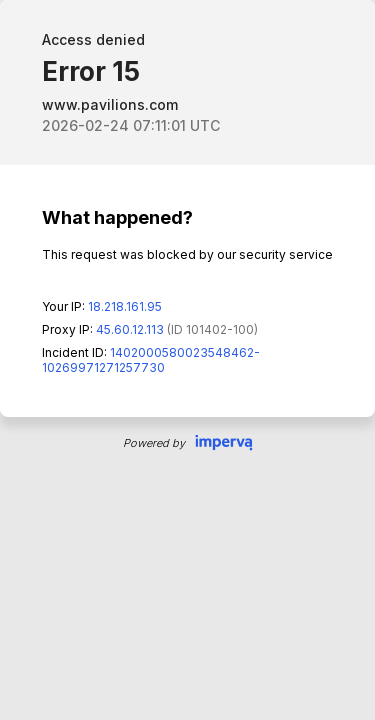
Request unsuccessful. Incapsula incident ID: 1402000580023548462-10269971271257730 (187, 360)
